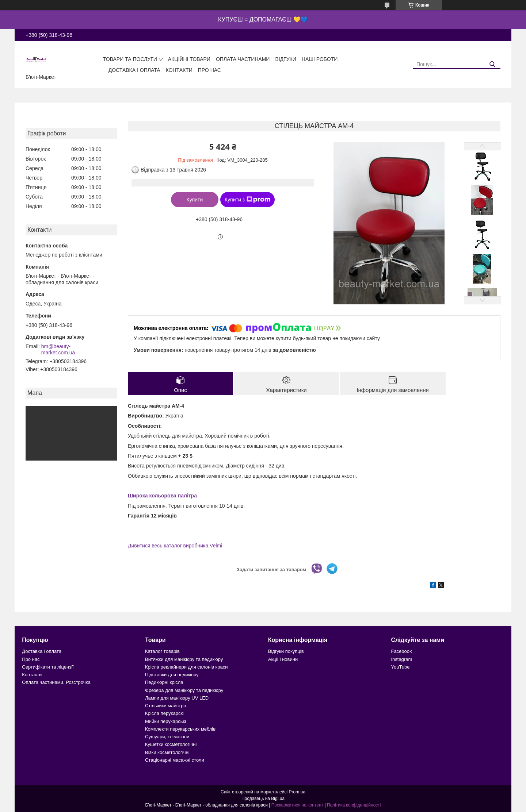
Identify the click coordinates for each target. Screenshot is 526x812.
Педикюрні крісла (164, 682)
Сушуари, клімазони (167, 737)
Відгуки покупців (286, 651)
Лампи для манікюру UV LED (177, 698)
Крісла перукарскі (164, 713)
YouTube (400, 667)
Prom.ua (297, 792)
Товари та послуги (130, 59)
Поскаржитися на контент (297, 805)
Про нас (209, 70)
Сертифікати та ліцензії (48, 667)
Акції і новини (283, 659)
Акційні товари (189, 59)
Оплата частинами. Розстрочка (56, 682)
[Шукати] (492, 64)
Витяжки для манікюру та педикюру (184, 659)
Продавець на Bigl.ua (263, 798)
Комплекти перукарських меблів (180, 729)
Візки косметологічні (167, 752)
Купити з (247, 200)
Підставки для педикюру (172, 675)
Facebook (401, 651)
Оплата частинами (243, 59)
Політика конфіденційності (354, 805)
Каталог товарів (162, 651)
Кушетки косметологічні (171, 744)
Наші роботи (320, 59)
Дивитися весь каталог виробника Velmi (175, 546)
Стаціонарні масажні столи (175, 760)
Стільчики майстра (166, 706)
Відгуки (285, 59)
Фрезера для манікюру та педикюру (184, 690)
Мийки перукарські (165, 721)
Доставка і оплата (134, 70)
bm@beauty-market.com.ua (58, 350)
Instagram (401, 659)
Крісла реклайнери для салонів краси (186, 667)
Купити (195, 200)
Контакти (179, 70)
